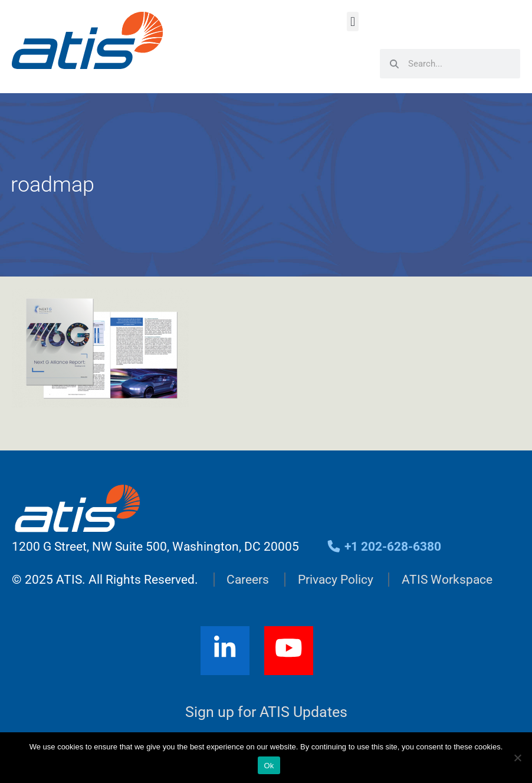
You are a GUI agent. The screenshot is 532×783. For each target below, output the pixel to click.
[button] (352, 22)
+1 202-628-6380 (384, 547)
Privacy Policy (336, 580)
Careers (248, 580)
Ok (269, 766)
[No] (517, 758)
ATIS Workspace (447, 580)
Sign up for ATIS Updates (266, 712)
